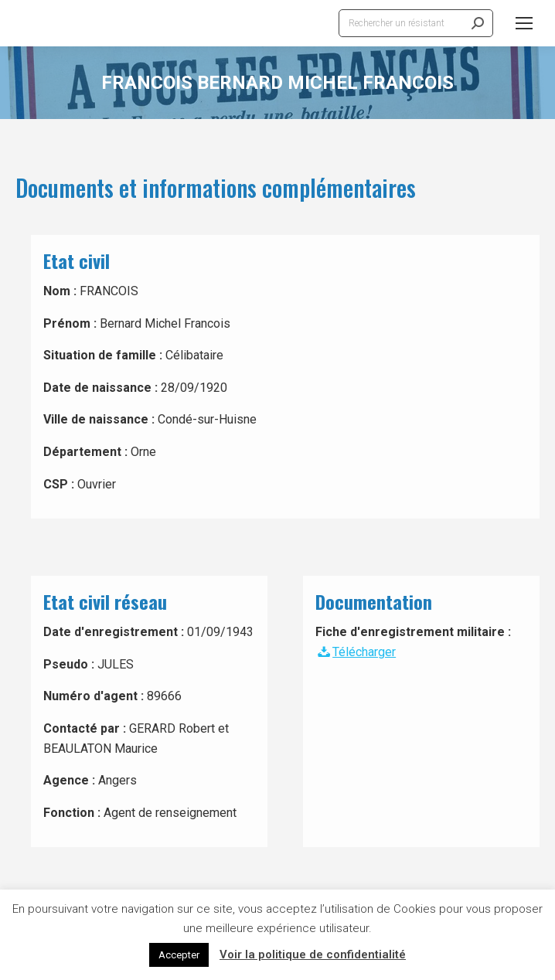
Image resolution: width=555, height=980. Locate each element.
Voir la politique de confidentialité (313, 954)
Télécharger (356, 652)
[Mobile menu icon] (524, 23)
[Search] (416, 23)
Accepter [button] (179, 955)
